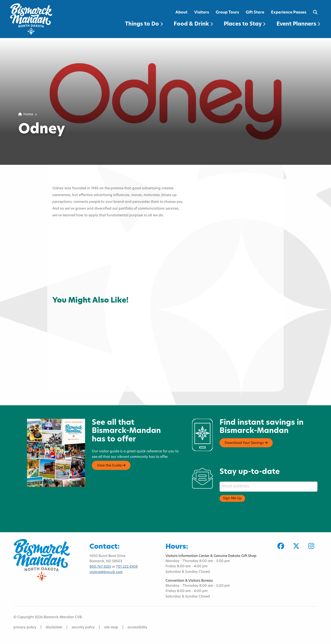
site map (111, 628)
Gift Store (255, 13)
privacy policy (25, 628)
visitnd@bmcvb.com (106, 572)
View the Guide (111, 465)
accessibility (137, 628)
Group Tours (227, 13)
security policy (83, 628)
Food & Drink (193, 24)
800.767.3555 (100, 567)
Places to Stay (245, 24)
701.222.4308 (127, 567)
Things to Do (144, 24)
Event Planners (298, 24)
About (181, 13)
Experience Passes (289, 13)
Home (26, 115)
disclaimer (54, 628)
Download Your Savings (246, 443)
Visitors (202, 13)
